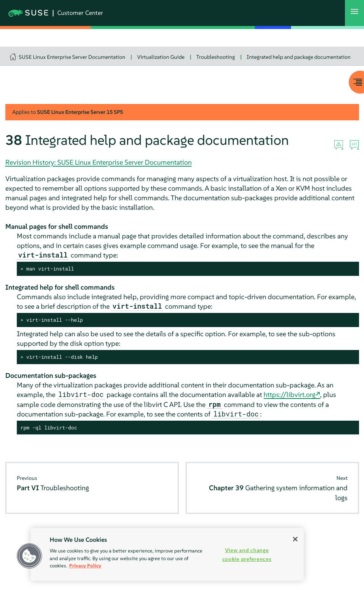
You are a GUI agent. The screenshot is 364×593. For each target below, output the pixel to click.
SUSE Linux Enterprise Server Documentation (72, 57)
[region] (167, 554)
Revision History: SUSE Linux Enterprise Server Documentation (99, 162)
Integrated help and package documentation (299, 57)
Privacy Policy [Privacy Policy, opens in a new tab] (85, 566)
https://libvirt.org (290, 395)
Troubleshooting (216, 57)
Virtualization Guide (161, 57)
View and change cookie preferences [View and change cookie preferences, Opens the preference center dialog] (247, 555)
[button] (29, 556)
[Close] (295, 539)
